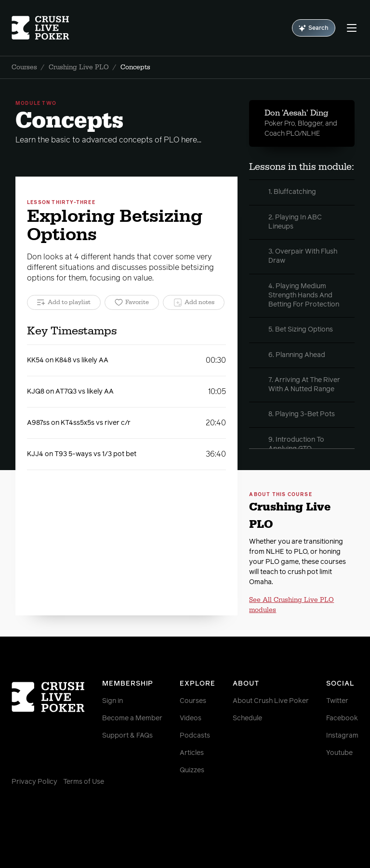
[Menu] (352, 28)
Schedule (247, 718)
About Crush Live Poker (271, 701)
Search (314, 28)
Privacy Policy (34, 782)
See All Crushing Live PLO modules (291, 605)
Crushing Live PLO (79, 67)
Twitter (337, 701)
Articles (192, 753)
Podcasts (195, 736)
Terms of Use (84, 782)
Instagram (342, 736)
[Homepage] (40, 28)
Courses (24, 67)
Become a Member (132, 718)
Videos (191, 718)
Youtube (339, 753)
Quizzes (192, 770)
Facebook (342, 718)
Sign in (112, 701)
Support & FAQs (127, 736)
